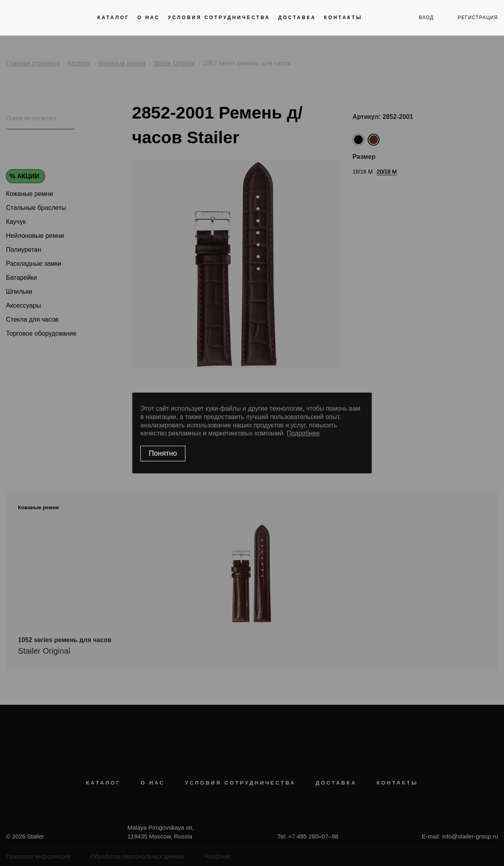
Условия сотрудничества (219, 18)
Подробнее (303, 433)
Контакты (343, 18)
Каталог (113, 18)
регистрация (478, 18)
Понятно (163, 453)
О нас (149, 18)
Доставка (297, 18)
